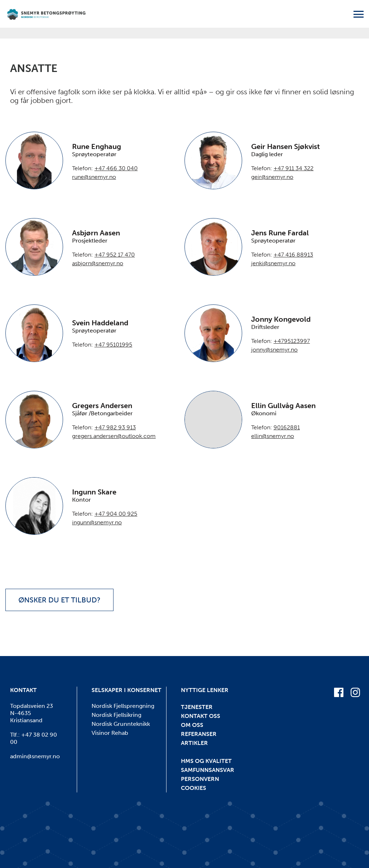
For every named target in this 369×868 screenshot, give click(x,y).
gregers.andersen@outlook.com (114, 436)
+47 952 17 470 (115, 255)
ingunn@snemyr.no (97, 522)
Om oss (192, 725)
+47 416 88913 (293, 255)
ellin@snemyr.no (273, 436)
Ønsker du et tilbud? (59, 600)
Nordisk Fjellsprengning (123, 706)
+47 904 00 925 (116, 514)
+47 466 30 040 (116, 168)
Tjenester (197, 707)
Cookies (194, 788)
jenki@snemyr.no (273, 263)
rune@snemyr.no (94, 177)
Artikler (194, 743)
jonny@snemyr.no (274, 350)
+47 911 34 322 (294, 168)
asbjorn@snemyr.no (98, 263)
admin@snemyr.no (35, 756)
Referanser (199, 734)
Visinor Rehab (110, 733)
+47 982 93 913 (115, 427)
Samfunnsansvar (208, 770)
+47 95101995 (113, 345)
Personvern (200, 779)
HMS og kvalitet (206, 761)
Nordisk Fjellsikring (116, 715)
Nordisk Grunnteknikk (121, 724)
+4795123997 (292, 341)
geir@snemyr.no (272, 177)
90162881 (287, 427)
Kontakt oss (201, 716)
